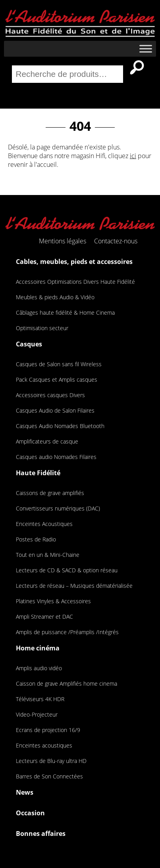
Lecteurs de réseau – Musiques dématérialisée (74, 586)
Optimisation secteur (42, 328)
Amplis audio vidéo (39, 668)
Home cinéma (38, 648)
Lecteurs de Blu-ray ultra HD (51, 761)
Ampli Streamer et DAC (44, 617)
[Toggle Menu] (146, 49)
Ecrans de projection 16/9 (48, 730)
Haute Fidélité (38, 473)
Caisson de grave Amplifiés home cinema (67, 684)
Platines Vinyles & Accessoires (53, 601)
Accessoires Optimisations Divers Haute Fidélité (75, 282)
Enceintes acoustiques (44, 745)
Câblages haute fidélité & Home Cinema (65, 313)
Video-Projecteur (37, 714)
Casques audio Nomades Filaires (56, 457)
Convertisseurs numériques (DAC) (58, 508)
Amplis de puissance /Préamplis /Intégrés (67, 632)
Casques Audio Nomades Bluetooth (60, 426)
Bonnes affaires (41, 834)
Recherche (137, 67)
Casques (29, 344)
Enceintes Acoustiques (44, 524)
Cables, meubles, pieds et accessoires (74, 262)
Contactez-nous (116, 241)
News (25, 792)
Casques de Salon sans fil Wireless (59, 364)
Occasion (30, 813)
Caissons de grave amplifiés (50, 493)
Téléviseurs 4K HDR (40, 699)
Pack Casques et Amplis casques (57, 380)
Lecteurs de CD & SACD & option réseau (67, 570)
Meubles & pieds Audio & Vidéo (55, 297)
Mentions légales (63, 241)
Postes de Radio (36, 539)
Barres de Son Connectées (49, 776)
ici (133, 156)
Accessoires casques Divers (50, 395)
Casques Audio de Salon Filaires (55, 410)
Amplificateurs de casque (47, 441)
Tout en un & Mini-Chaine (48, 555)
